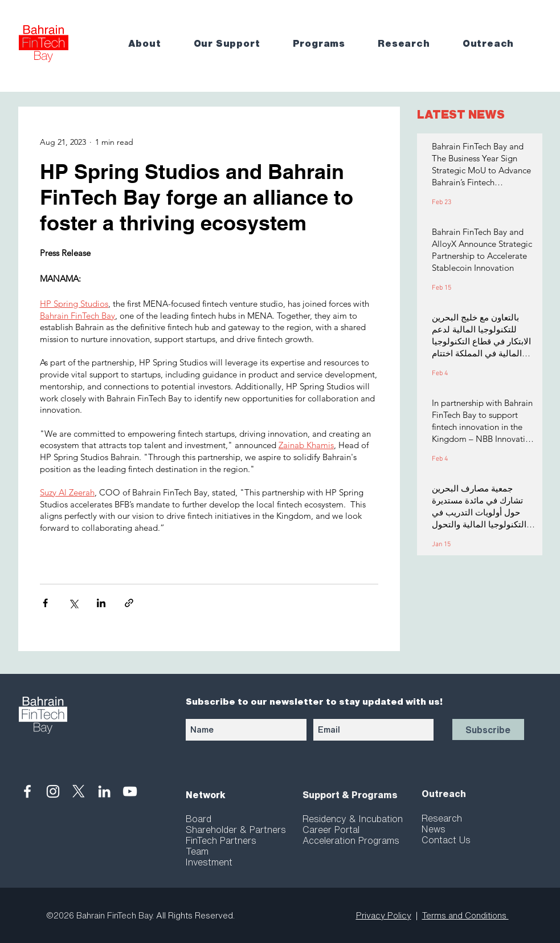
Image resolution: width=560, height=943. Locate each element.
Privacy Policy (384, 915)
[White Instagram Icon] (53, 791)
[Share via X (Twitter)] (73, 603)
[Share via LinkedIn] (101, 603)
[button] (153, 44)
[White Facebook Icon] (27, 791)
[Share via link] (129, 603)
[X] (79, 791)
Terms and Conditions (465, 915)
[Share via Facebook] (45, 603)
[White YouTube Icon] (130, 791)
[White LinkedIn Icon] (104, 791)
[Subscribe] (488, 729)
